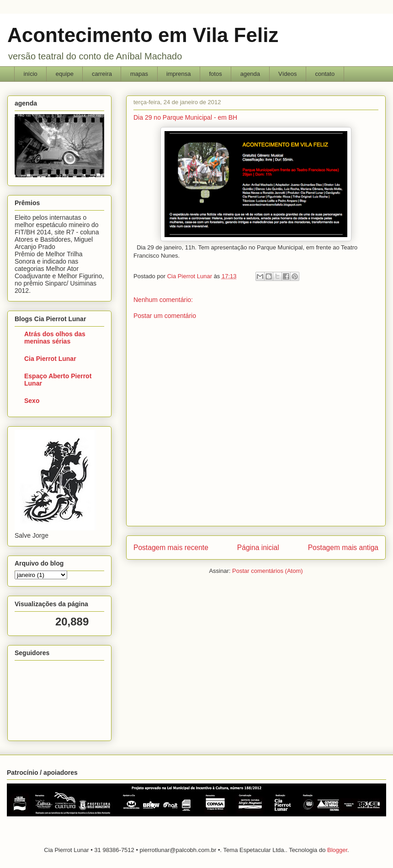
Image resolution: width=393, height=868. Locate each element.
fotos (215, 74)
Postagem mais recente (171, 548)
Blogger (337, 850)
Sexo (32, 401)
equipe (65, 74)
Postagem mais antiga (343, 548)
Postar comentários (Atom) (268, 571)
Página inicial (258, 548)
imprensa (178, 74)
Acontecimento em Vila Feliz (143, 35)
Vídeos (287, 74)
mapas (139, 74)
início (31, 74)
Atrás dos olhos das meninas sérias (55, 338)
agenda (250, 74)
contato (325, 74)
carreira (102, 74)
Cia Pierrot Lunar (50, 359)
